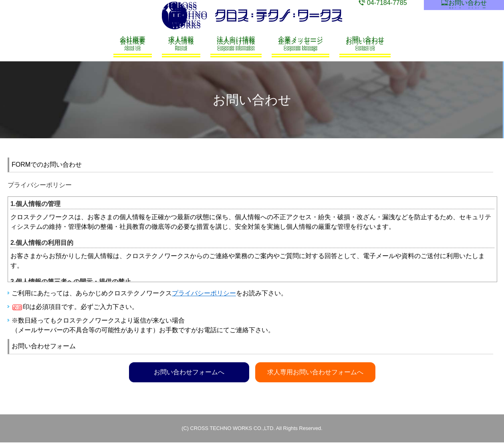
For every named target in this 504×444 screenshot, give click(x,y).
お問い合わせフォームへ (189, 372)
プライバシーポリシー (204, 294)
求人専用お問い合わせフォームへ (316, 372)
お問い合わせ (464, 5)
